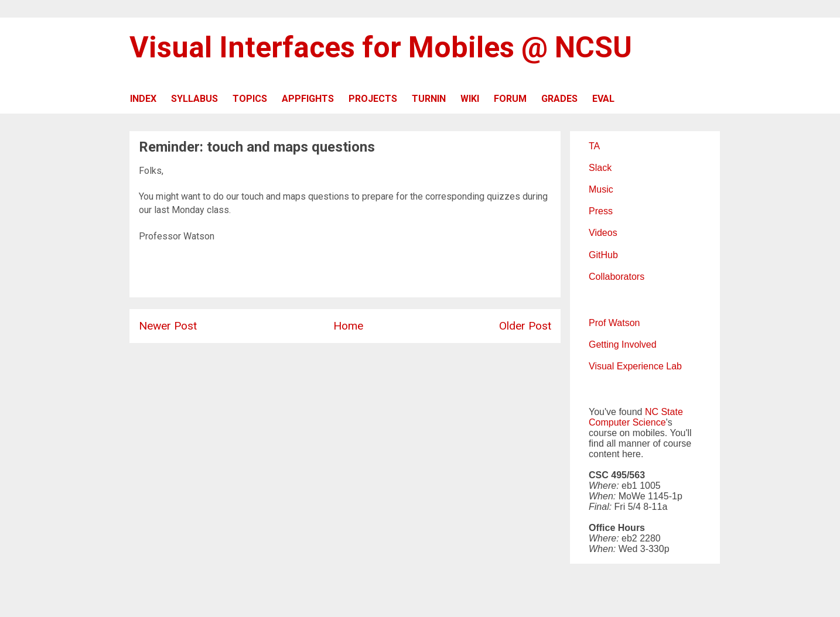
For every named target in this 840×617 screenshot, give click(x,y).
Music (601, 189)
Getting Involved (623, 345)
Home (348, 326)
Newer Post (168, 326)
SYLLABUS (194, 99)
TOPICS (250, 99)
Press (601, 211)
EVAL (603, 99)
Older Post (525, 326)
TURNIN (429, 99)
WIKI (470, 99)
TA (594, 146)
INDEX (143, 99)
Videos (603, 233)
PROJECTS (373, 99)
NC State (664, 412)
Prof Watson (614, 323)
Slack (600, 168)
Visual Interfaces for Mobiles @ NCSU (381, 47)
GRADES (559, 99)
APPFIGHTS (308, 99)
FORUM (510, 99)
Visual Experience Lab (635, 366)
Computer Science (627, 422)
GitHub (603, 255)
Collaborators (617, 277)
